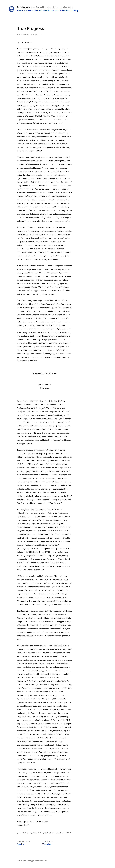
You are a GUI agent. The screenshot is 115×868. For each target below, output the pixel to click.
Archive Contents (51, 833)
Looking (74, 11)
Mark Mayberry (24, 35)
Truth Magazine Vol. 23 (64, 833)
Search (55, 11)
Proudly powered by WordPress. (37, 861)
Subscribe (64, 11)
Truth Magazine (24, 7)
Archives (28, 11)
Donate (46, 11)
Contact (38, 11)
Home (20, 11)
